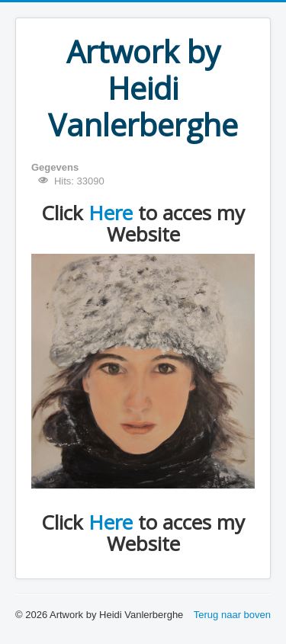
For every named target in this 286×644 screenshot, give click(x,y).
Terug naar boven (232, 615)
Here (111, 213)
